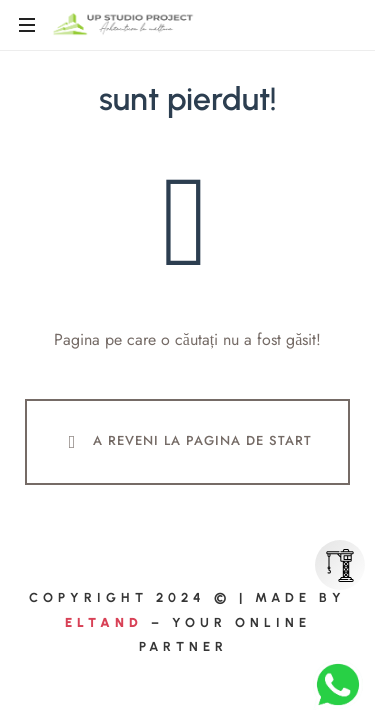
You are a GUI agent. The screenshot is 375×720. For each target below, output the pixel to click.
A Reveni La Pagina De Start (186, 442)
